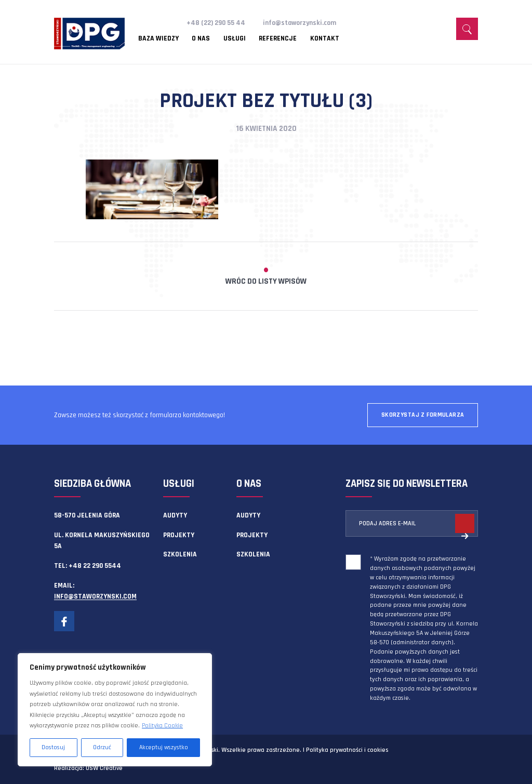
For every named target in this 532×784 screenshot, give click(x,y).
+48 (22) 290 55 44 (216, 23)
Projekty (179, 535)
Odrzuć (102, 747)
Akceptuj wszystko (164, 747)
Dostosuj (53, 747)
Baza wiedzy (158, 39)
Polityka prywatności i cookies (347, 750)
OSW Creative (104, 768)
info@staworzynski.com (300, 23)
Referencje (278, 39)
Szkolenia (180, 554)
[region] (115, 710)
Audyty (175, 515)
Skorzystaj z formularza (423, 415)
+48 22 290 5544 (95, 566)
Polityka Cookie (162, 726)
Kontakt (325, 39)
